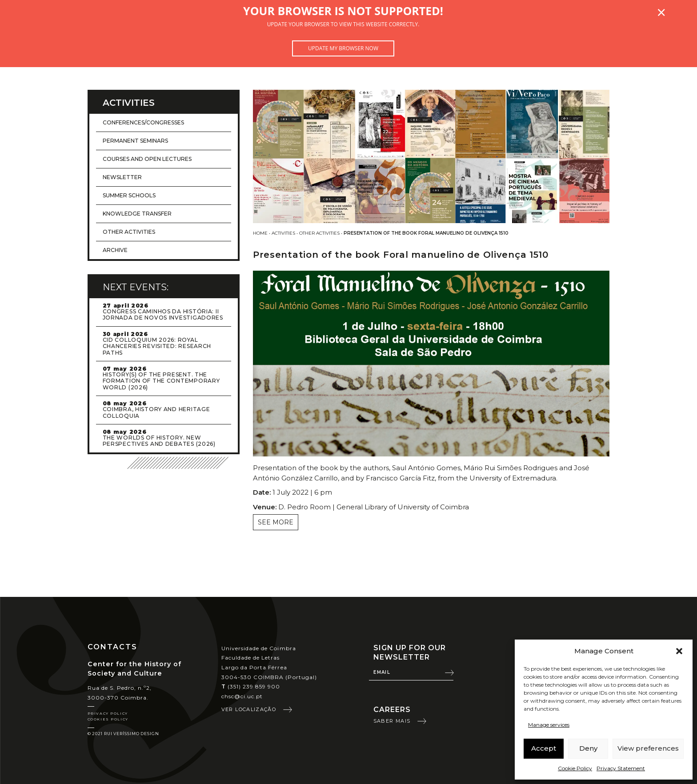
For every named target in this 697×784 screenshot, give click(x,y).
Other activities (319, 233)
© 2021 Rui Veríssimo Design (123, 734)
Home (260, 233)
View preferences (648, 748)
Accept (544, 748)
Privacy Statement (621, 768)
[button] (679, 651)
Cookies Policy (108, 719)
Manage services (549, 725)
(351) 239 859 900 (251, 686)
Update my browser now (343, 48)
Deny (588, 748)
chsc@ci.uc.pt (242, 696)
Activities (283, 233)
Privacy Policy (108, 713)
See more (276, 522)
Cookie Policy (575, 768)
